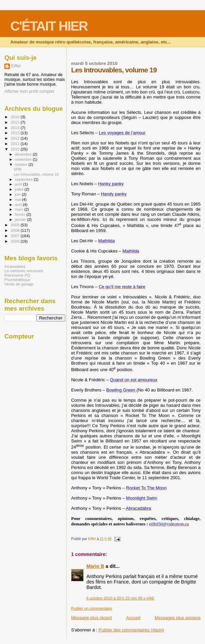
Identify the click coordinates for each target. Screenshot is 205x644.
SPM (18, 169)
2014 (15, 128)
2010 (15, 149)
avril (19, 205)
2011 (15, 144)
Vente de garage (19, 284)
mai (19, 199)
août (19, 184)
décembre (24, 154)
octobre (22, 164)
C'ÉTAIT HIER (49, 26)
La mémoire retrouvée (24, 271)
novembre (24, 159)
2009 (15, 225)
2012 (15, 138)
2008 (15, 230)
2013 (15, 133)
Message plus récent (91, 618)
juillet (20, 189)
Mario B (95, 566)
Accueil (133, 618)
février (21, 214)
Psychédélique (17, 280)
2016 (15, 117)
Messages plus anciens (178, 618)
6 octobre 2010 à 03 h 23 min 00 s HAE (120, 598)
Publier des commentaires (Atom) (131, 630)
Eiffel (16, 66)
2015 (15, 122)
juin (18, 194)
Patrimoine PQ (17, 275)
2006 (15, 241)
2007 (15, 236)
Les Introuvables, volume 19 (36, 174)
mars (20, 209)
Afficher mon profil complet (29, 91)
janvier (21, 220)
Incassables (15, 266)
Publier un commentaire (92, 608)
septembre (24, 179)
